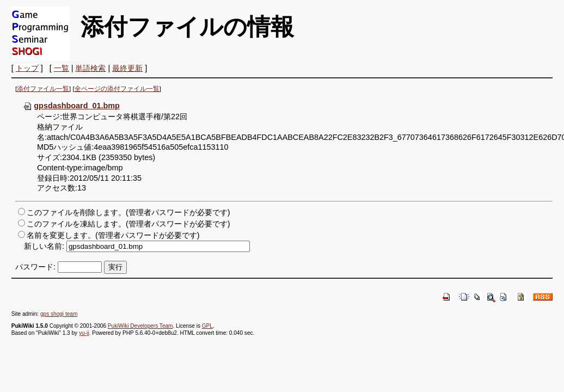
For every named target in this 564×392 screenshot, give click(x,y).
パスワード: (35, 267)
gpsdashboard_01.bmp (71, 106)
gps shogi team (59, 314)
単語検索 (90, 68)
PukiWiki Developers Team (140, 326)
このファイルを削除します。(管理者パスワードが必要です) (128, 212)
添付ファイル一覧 (43, 89)
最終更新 (127, 68)
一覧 (62, 68)
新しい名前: (44, 246)
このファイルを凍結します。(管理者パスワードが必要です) (128, 224)
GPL (207, 326)
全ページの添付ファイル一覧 (117, 89)
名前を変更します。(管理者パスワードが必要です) (113, 235)
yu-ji (84, 333)
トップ (27, 68)
